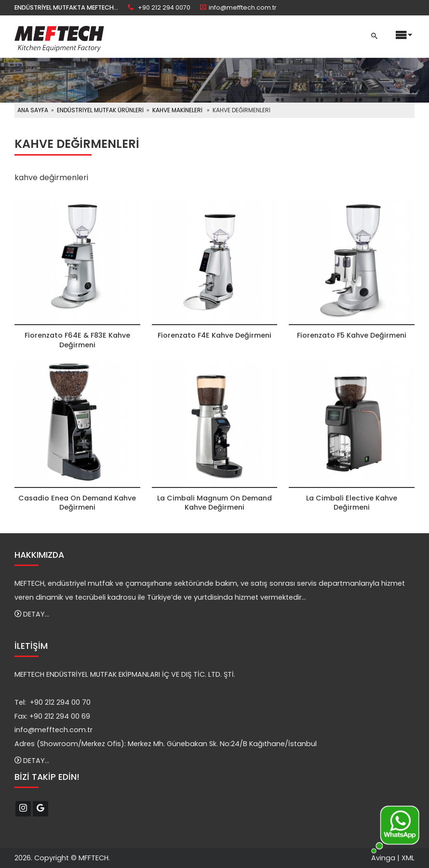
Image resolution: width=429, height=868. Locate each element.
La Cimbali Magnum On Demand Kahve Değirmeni (214, 503)
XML (408, 858)
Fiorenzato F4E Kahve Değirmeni (214, 335)
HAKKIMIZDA (39, 555)
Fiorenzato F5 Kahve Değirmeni (352, 335)
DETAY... (32, 614)
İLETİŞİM (31, 646)
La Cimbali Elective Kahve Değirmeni (352, 503)
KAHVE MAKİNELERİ (177, 110)
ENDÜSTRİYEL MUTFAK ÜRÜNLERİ (100, 110)
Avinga (383, 858)
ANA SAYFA (33, 110)
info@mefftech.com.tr (243, 7)
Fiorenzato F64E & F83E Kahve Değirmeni (77, 340)
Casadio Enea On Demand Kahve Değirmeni (77, 503)
